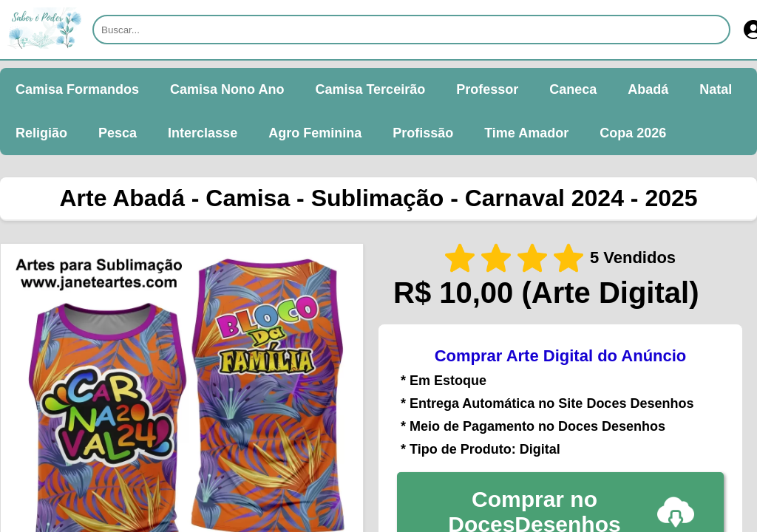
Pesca (118, 133)
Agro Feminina (315, 133)
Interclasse (203, 133)
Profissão (423, 133)
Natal (716, 89)
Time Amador (526, 133)
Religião (41, 133)
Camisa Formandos (77, 89)
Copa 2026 (633, 133)
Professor (487, 89)
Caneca (573, 89)
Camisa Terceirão (370, 89)
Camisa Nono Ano (227, 89)
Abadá (648, 89)
